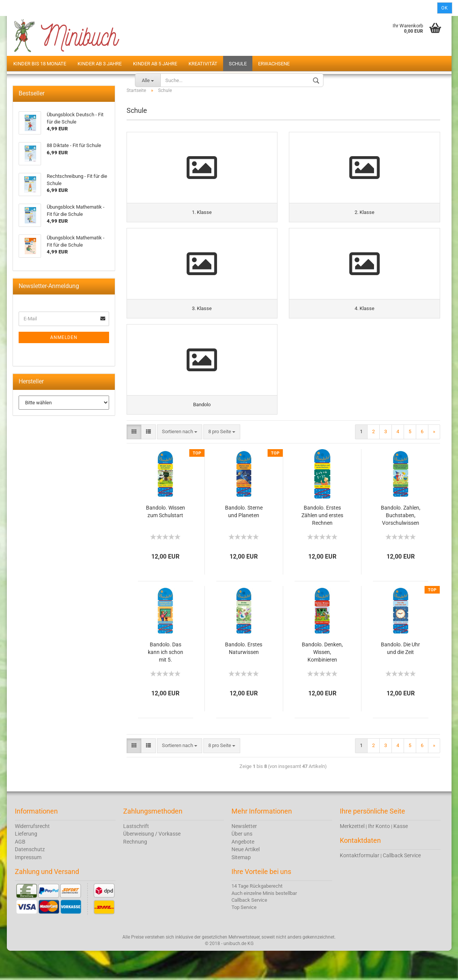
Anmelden (64, 353)
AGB (20, 871)
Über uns (242, 863)
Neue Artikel (246, 879)
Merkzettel (352, 855)
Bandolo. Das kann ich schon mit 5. (166, 681)
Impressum (28, 886)
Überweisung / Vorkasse (152, 863)
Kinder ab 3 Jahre (100, 64)
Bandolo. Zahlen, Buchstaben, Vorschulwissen (401, 544)
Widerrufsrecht (32, 855)
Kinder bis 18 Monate (40, 64)
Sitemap (241, 886)
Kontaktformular (360, 884)
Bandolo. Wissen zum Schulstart (166, 540)
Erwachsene (274, 64)
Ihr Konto (379, 855)
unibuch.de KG (239, 973)
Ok (445, 8)
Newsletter (244, 855)
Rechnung (135, 871)
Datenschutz (30, 879)
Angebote (243, 871)
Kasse (401, 855)
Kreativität (203, 64)
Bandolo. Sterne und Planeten (244, 540)
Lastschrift (136, 855)
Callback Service (402, 884)
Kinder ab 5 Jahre (155, 64)
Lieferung (26, 863)
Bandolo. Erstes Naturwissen (244, 677)
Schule (238, 64)
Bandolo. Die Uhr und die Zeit (400, 677)
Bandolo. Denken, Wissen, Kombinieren (322, 681)
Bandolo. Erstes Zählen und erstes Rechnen (322, 544)
